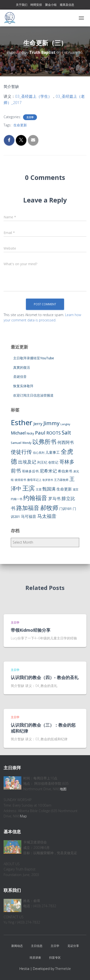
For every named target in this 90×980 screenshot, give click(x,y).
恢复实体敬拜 (23, 386)
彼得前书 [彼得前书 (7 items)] (20, 480)
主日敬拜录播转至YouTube (34, 358)
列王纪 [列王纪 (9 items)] (42, 462)
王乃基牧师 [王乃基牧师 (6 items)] (61, 480)
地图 (63, 789)
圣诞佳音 (20, 377)
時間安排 (36, 5)
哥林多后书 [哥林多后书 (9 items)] (30, 471)
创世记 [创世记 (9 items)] (53, 462)
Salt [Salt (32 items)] (66, 432)
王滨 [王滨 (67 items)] (29, 488)
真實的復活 (22, 367)
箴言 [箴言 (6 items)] (76, 489)
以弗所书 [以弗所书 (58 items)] (44, 441)
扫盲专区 (55, 958)
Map (23, 816)
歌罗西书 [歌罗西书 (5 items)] (48, 480)
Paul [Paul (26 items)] (40, 433)
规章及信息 (67, 5)
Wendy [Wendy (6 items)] (27, 443)
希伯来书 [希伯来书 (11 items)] (65, 471)
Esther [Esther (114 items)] (22, 423)
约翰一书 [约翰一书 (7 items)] (17, 499)
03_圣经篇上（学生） (33, 96)
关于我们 (22, 5)
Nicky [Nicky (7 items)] (30, 433)
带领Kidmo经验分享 (31, 630)
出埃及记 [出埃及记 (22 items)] (27, 462)
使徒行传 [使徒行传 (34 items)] (21, 452)
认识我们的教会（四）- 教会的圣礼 (45, 677)
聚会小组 (51, 5)
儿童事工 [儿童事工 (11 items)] (53, 452)
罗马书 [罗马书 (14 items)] (54, 499)
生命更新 (20, 125)
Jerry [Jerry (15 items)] (38, 424)
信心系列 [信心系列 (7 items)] (39, 453)
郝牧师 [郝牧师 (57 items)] (49, 508)
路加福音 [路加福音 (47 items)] (28, 508)
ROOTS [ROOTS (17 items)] (54, 433)
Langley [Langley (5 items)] (65, 424)
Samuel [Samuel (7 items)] (16, 443)
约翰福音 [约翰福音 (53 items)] (35, 498)
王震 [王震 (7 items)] (39, 489)
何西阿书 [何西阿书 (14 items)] (66, 442)
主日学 (30, 117)
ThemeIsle (63, 969)
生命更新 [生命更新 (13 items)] (64, 489)
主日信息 (37, 946)
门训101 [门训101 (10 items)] (66, 509)
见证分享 (73, 946)
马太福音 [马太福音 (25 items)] (47, 516)
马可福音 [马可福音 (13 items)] (29, 516)
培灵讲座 (35, 958)
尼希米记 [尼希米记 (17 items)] (48, 471)
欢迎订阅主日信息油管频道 (33, 395)
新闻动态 (17, 946)
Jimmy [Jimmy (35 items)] (51, 423)
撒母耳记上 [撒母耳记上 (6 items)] (34, 480)
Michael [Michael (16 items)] (18, 433)
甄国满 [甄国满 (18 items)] (49, 489)
